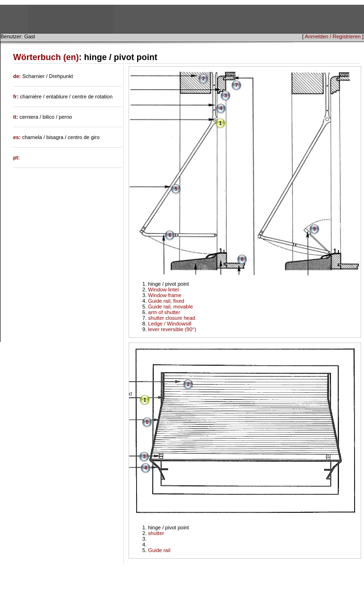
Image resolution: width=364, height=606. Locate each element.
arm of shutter (164, 312)
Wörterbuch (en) (46, 57)
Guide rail (159, 550)
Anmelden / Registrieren (333, 36)
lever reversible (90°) (172, 329)
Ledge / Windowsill (170, 324)
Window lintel (163, 290)
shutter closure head (172, 318)
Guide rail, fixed (166, 301)
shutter (156, 533)
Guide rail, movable (170, 307)
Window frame (165, 295)
